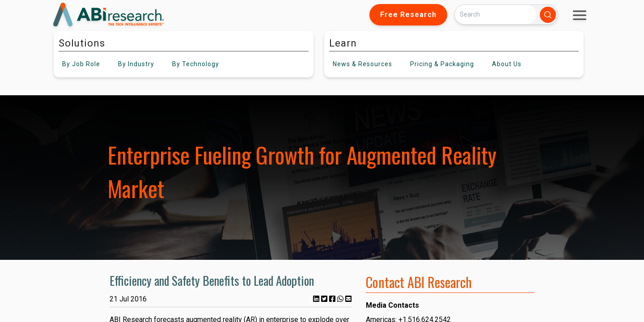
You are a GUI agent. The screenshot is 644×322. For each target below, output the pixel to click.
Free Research (408, 15)
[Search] (496, 15)
